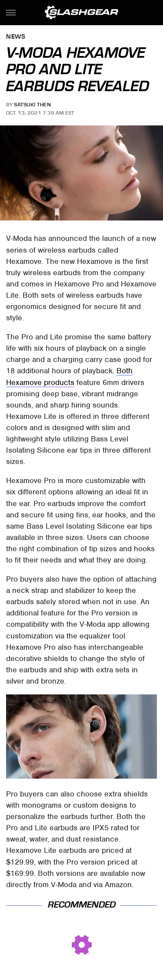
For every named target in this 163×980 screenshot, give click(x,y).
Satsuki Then (32, 105)
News (16, 37)
